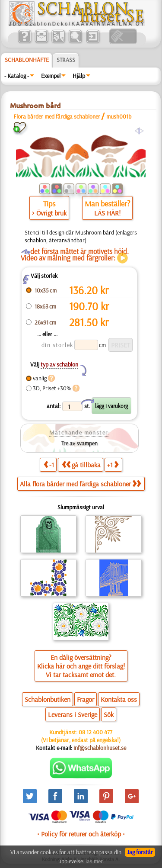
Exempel (51, 76)
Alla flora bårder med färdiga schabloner (80, 484)
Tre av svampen (79, 443)
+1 (113, 465)
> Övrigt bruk (49, 213)
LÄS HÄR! (107, 213)
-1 (49, 465)
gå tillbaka (81, 465)
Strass (66, 60)
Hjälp (79, 76)
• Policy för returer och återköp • (81, 834)
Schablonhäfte (27, 60)
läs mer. (95, 861)
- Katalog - (17, 76)
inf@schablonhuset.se (100, 748)
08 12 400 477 (95, 732)
